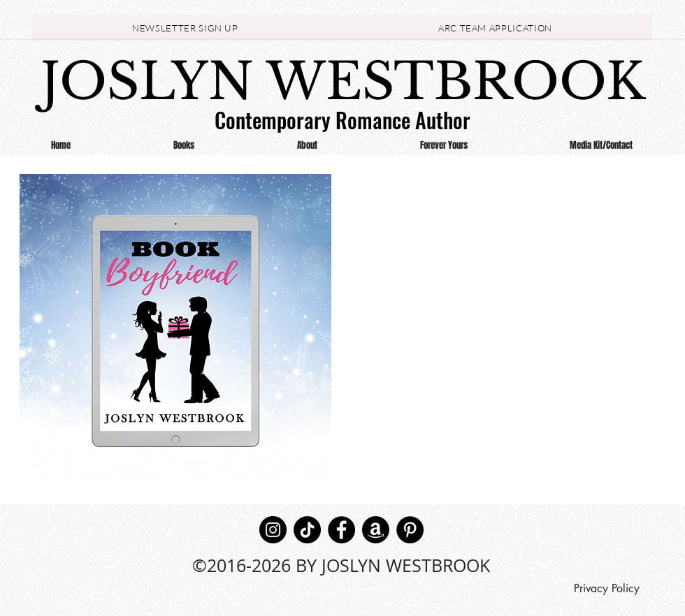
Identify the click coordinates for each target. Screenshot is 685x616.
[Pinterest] (410, 530)
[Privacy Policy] (606, 589)
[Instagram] (273, 530)
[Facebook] (341, 530)
